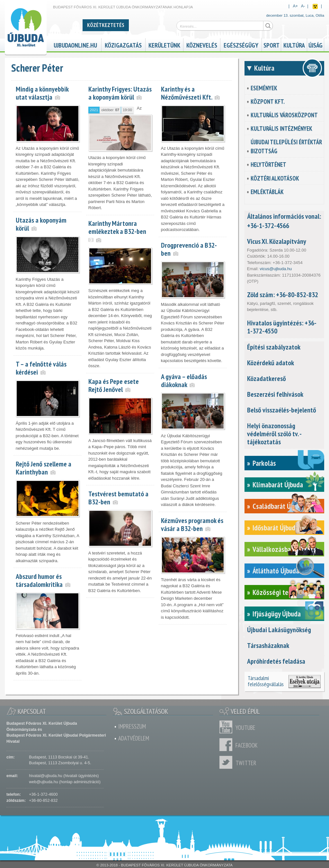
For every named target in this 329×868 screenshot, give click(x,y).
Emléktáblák (267, 192)
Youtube (227, 727)
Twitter (227, 762)
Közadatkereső (267, 378)
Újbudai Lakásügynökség (279, 630)
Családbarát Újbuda (279, 506)
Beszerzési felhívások (275, 394)
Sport (271, 44)
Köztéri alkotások (275, 178)
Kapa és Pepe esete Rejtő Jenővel (114, 385)
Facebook (227, 745)
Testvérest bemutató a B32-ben (118, 498)
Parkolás (264, 463)
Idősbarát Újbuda (276, 528)
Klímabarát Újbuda (278, 485)
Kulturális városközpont (284, 115)
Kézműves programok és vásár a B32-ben (192, 524)
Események (264, 88)
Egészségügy (241, 44)
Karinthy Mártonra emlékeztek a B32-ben (117, 227)
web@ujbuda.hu (43, 782)
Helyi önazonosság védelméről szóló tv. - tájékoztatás (274, 434)
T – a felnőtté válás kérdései (41, 368)
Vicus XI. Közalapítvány (277, 241)
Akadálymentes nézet (315, 6)
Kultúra (294, 44)
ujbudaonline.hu (75, 44)
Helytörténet (268, 164)
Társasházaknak (268, 645)
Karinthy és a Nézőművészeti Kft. (187, 93)
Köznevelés (202, 44)
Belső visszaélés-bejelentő (282, 410)
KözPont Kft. (268, 102)
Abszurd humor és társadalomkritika (39, 580)
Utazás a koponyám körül (41, 224)
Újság (316, 44)
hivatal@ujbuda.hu (45, 776)
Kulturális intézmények (281, 128)
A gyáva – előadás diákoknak (184, 381)
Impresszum (132, 726)
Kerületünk (164, 44)
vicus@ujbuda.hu (276, 269)
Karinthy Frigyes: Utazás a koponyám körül (120, 93)
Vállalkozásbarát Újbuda (286, 549)
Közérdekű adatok (271, 363)
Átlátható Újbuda (276, 571)
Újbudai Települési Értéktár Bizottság (286, 146)
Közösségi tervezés (280, 592)
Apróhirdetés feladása (276, 661)
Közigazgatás (123, 44)
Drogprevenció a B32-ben (189, 249)
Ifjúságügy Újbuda (277, 614)
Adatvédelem (134, 738)
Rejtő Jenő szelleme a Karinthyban (44, 468)
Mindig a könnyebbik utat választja (42, 93)
